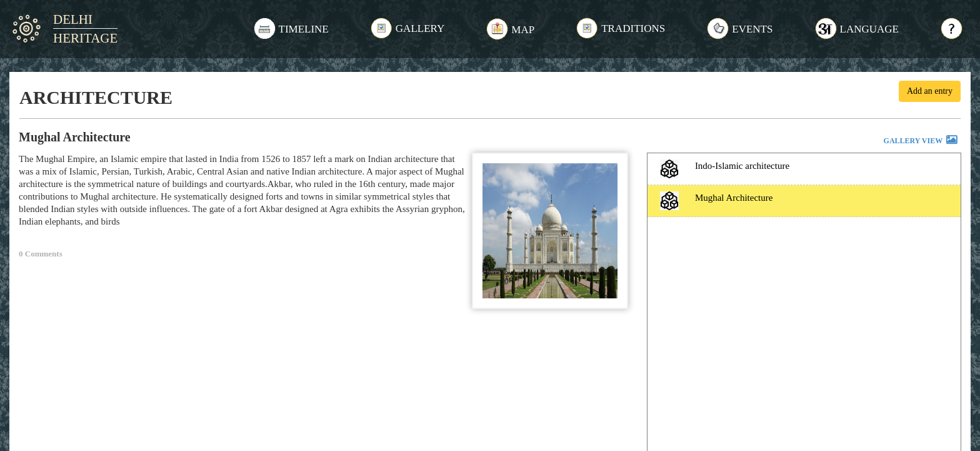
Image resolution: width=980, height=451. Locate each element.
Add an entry (930, 91)
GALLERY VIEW (921, 141)
